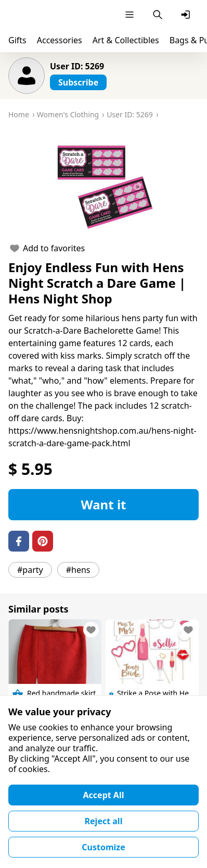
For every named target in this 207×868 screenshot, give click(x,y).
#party (30, 570)
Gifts (17, 40)
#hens (78, 570)
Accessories (60, 40)
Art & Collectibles (126, 40)
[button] (103, 185)
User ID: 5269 (77, 66)
